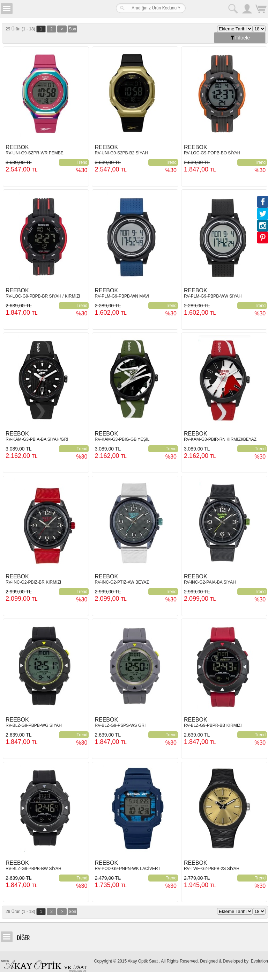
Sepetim (261, 10)
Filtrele (240, 38)
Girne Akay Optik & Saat (57, 9)
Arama (233, 9)
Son (72, 29)
